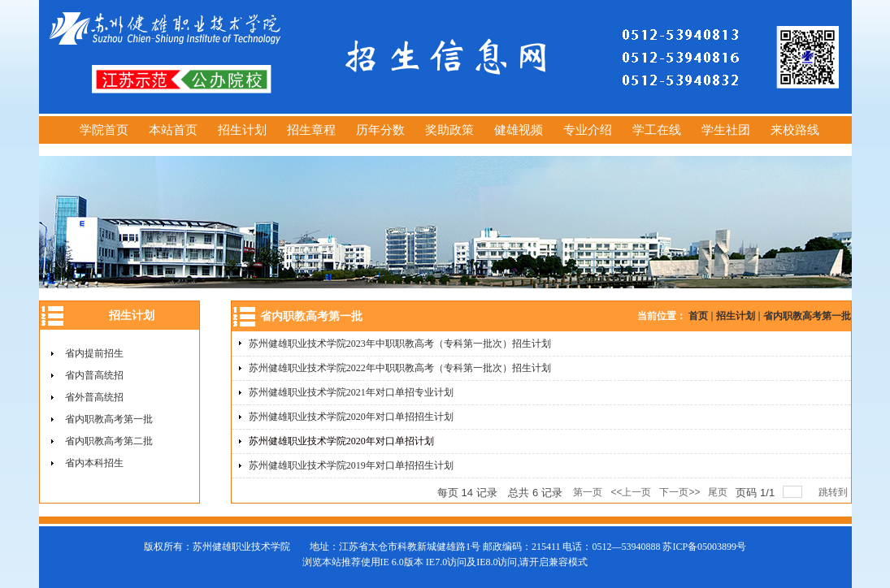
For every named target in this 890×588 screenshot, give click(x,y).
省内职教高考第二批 (109, 441)
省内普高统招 (94, 375)
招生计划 (242, 130)
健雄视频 (519, 130)
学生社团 (726, 130)
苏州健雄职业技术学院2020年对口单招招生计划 (351, 417)
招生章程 (311, 130)
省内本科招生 (94, 463)
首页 (698, 316)
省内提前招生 (94, 353)
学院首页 (104, 130)
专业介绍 (588, 130)
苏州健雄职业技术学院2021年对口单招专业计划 (351, 392)
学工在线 (657, 130)
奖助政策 (449, 130)
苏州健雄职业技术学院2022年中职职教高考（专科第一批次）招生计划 (400, 368)
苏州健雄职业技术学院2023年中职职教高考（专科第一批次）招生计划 (400, 344)
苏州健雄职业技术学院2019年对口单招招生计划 (351, 465)
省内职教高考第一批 (109, 419)
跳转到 (834, 492)
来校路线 (795, 130)
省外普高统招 (94, 397)
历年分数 (380, 130)
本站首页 (173, 130)
